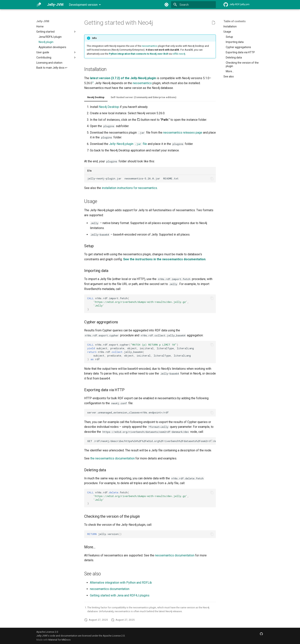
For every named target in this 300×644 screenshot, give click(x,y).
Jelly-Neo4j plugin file (128, 144)
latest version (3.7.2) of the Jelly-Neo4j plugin (123, 78)
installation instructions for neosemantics (129, 188)
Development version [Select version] (83, 5)
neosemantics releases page (183, 133)
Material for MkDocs (60, 640)
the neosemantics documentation (112, 458)
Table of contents (235, 21)
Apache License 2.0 (47, 632)
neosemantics (150, 46)
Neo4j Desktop (96, 97)
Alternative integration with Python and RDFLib (121, 583)
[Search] (193, 5)
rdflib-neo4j (179, 54)
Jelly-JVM (43, 21)
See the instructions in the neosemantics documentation (164, 259)
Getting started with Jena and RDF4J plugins (120, 595)
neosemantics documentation (175, 555)
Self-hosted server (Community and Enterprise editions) (143, 97)
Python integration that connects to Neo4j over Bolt (139, 54)
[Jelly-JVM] (39, 5)
